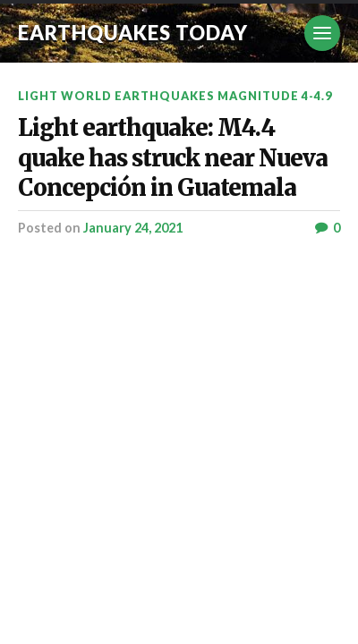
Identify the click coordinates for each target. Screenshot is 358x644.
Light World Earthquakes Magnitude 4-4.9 (175, 96)
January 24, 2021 (133, 228)
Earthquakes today (133, 33)
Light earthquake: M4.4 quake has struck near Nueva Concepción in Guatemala (173, 157)
